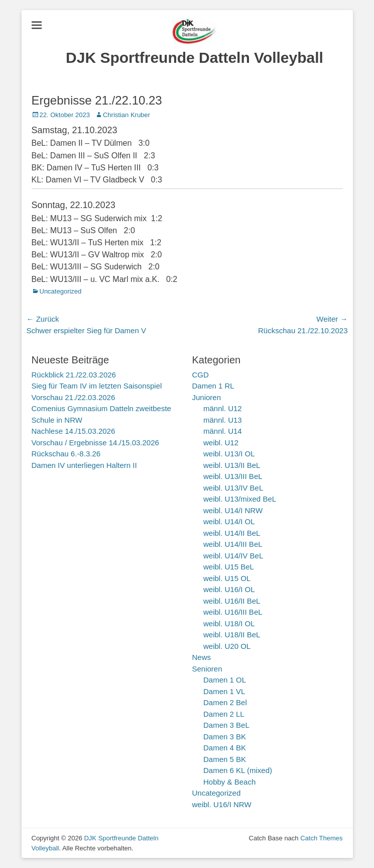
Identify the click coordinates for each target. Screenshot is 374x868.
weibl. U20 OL (227, 646)
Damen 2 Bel (225, 702)
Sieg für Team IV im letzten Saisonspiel (97, 386)
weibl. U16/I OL (229, 589)
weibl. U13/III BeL (233, 476)
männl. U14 (223, 431)
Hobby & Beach (229, 782)
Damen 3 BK (225, 737)
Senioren (207, 669)
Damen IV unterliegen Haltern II (84, 465)
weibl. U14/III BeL (233, 544)
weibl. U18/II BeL (232, 635)
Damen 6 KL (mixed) (238, 770)
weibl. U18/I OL (229, 623)
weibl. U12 (221, 443)
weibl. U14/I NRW (233, 510)
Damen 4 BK (225, 748)
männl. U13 (223, 420)
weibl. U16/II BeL (232, 601)
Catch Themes (321, 838)
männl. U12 (223, 408)
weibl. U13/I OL (229, 454)
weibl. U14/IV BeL (233, 556)
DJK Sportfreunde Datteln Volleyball (195, 58)
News (202, 657)
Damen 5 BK (225, 759)
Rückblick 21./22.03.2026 (74, 375)
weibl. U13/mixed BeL (240, 499)
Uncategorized (61, 291)
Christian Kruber (127, 115)
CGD (201, 375)
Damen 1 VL (224, 691)
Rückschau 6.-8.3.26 (66, 454)
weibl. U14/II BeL (232, 533)
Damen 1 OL (225, 680)
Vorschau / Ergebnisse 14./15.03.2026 (95, 443)
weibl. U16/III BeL (233, 612)
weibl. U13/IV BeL (233, 488)
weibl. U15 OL (227, 578)
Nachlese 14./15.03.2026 (74, 431)
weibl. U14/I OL (229, 521)
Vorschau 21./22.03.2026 (74, 397)
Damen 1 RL (213, 386)
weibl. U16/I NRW (222, 804)
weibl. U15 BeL (229, 567)
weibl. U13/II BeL (232, 465)
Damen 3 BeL (226, 725)
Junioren (207, 397)
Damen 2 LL (224, 714)
